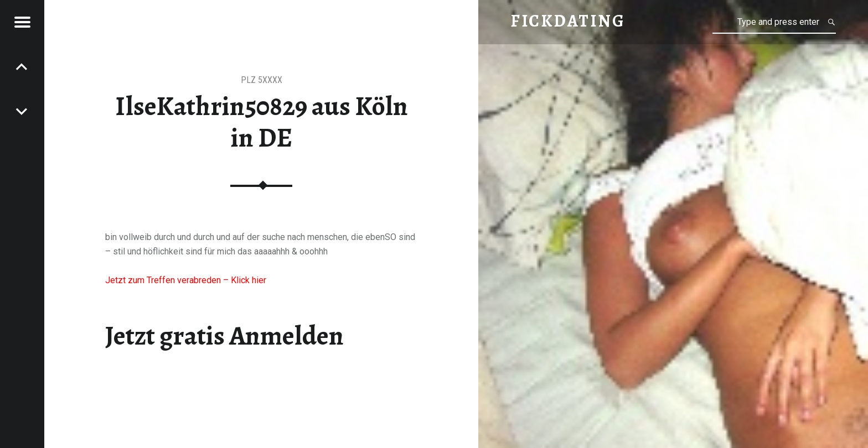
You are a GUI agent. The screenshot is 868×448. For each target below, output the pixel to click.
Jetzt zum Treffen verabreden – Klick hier (186, 280)
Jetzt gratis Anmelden (224, 336)
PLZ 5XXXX (262, 80)
